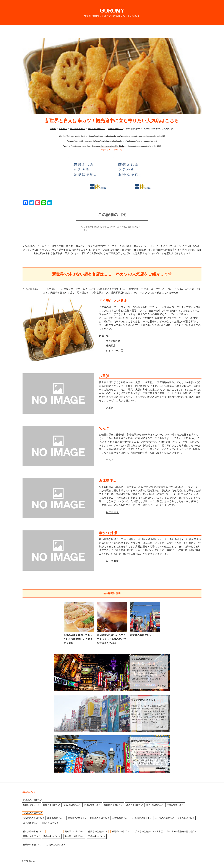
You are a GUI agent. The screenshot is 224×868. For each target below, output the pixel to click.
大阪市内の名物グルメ (143, 700)
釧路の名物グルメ (155, 805)
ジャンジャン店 (114, 350)
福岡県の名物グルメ (121, 831)
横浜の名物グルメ (31, 836)
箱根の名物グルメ (52, 836)
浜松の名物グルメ (97, 836)
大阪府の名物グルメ (142, 659)
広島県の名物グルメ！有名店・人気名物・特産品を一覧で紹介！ (166, 831)
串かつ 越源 (112, 561)
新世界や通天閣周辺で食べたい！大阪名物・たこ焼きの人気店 (78, 639)
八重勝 (110, 408)
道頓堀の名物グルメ (77, 818)
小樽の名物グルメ (92, 805)
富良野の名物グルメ (114, 805)
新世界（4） (118, 150)
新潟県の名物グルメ (56, 845)
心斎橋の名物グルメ (142, 818)
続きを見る (160, 686)
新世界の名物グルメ (141, 635)
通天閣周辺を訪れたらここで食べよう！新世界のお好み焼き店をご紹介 (111, 639)
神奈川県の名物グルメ (34, 831)
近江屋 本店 (112, 512)
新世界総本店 (113, 341)
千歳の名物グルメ (175, 805)
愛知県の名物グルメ (74, 831)
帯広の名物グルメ (72, 805)
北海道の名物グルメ (32, 800)
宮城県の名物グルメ (32, 845)
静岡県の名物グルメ (98, 831)
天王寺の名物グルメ (164, 818)
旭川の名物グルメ (135, 805)
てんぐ (110, 460)
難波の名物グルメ (121, 818)
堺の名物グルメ (30, 823)
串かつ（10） (106, 150)
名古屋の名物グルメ (74, 836)
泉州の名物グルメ (186, 818)
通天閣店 (111, 346)
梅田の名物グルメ (56, 818)
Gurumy (112, 11)
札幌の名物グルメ (31, 805)
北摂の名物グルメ (50, 823)
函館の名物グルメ (52, 805)
